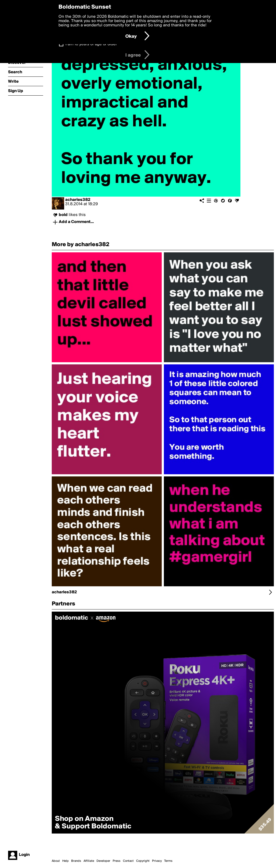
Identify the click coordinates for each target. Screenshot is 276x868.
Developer (103, 861)
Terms (168, 861)
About (56, 861)
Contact (128, 861)
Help (65, 861)
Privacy (157, 861)
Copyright (143, 861)
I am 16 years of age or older (91, 44)
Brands (76, 861)
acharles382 (78, 200)
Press (117, 861)
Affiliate (89, 861)
